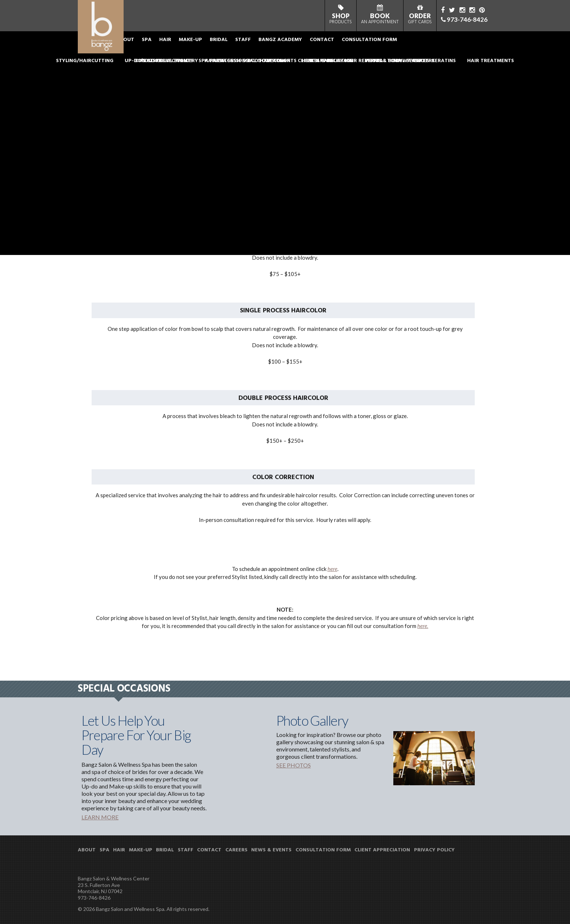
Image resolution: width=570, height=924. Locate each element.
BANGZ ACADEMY (302, 45)
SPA (168, 45)
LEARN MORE (100, 817)
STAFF (264, 45)
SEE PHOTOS (294, 765)
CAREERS (236, 850)
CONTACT (343, 45)
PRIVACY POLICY (434, 850)
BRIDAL (240, 45)
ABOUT (147, 45)
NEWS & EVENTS (271, 850)
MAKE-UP (212, 45)
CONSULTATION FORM (391, 45)
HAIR (187, 45)
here (332, 569)
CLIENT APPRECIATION (382, 850)
